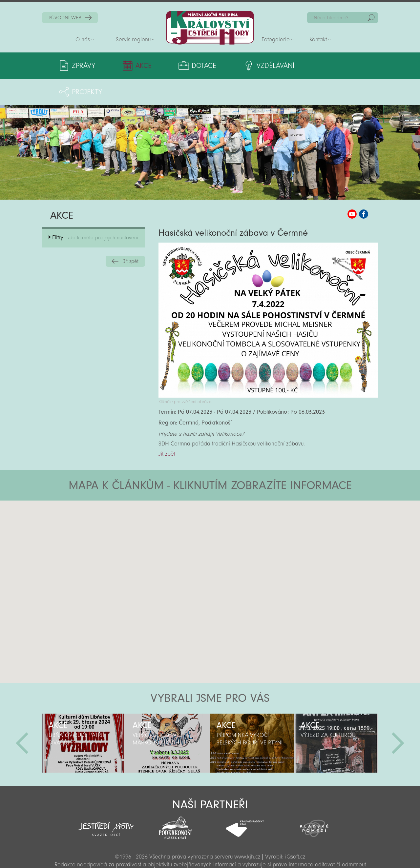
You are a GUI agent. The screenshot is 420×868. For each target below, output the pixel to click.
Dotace (195, 66)
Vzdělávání (262, 66)
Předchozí (22, 717)
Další (398, 717)
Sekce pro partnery (209, 854)
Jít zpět (131, 235)
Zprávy (84, 66)
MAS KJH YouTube (352, 188)
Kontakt (318, 39)
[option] (84, 717)
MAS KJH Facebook (364, 188)
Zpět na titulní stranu (210, 28)
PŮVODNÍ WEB (65, 18)
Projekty (333, 66)
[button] (228, 514)
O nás (83, 39)
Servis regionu (133, 39)
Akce (139, 66)
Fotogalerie (276, 39)
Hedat (371, 18)
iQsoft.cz (295, 830)
